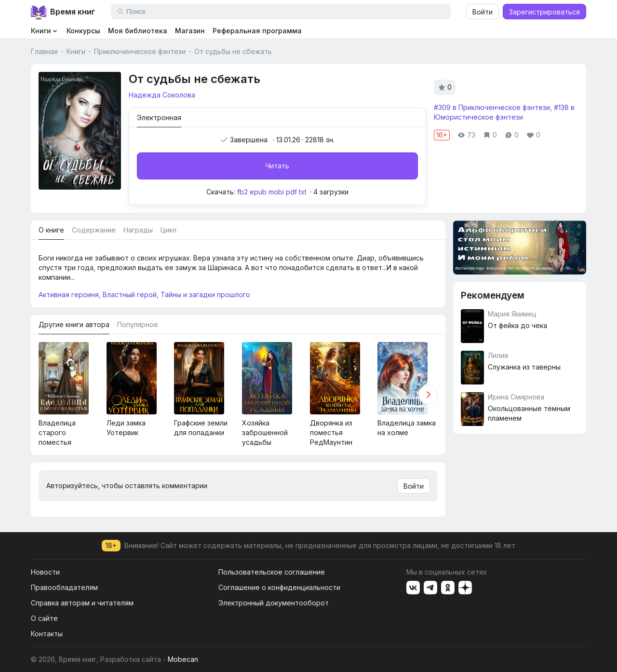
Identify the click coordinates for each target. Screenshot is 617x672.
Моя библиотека (138, 31)
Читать (277, 166)
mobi (276, 192)
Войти (483, 12)
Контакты (47, 634)
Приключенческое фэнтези (140, 51)
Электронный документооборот (274, 603)
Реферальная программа (257, 31)
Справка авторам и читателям (82, 603)
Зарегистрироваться (544, 12)
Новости (45, 572)
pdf (291, 192)
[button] (428, 395)
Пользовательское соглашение (272, 572)
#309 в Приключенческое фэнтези (492, 107)
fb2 (242, 192)
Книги (76, 51)
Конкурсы (83, 31)
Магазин (190, 31)
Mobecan (183, 659)
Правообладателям (64, 587)
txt (303, 192)
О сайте (44, 618)
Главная (44, 51)
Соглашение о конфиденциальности (279, 587)
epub (258, 192)
